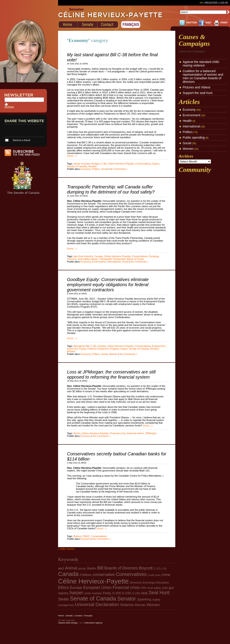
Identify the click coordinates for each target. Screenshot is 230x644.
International (114, 262)
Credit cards (154, 575)
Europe (76, 588)
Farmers (72, 259)
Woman (140, 605)
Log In (224, 3)
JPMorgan (151, 433)
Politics (96, 169)
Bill (87, 346)
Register (211, 3)
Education (162, 583)
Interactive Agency (93, 623)
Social (105, 169)
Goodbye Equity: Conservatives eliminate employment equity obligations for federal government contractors (108, 285)
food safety (83, 259)
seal (144, 593)
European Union (97, 588)
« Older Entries (66, 549)
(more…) (72, 156)
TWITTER (191, 23)
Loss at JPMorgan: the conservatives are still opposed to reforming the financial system (111, 374)
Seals (63, 599)
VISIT (208, 23)
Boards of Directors (121, 568)
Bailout (77, 536)
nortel (88, 593)
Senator (93, 166)
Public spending (194, 138)
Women (71, 351)
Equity (83, 349)
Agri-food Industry (83, 256)
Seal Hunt (159, 593)
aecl (61, 568)
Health (187, 121)
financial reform (135, 433)
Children (86, 575)
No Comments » (119, 169)
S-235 (126, 593)
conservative (104, 575)
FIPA (144, 588)
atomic (82, 569)
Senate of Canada (77, 166)
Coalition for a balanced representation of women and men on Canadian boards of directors (203, 76)
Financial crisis (118, 433)
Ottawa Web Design (68, 623)
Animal (71, 568)
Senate (69, 616)
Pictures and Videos (197, 87)
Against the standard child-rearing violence (201, 64)
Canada (98, 256)
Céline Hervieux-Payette (121, 164)
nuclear (97, 593)
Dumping (154, 256)
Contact (78, 616)
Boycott (146, 568)
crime (166, 575)
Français (88, 616)
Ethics (63, 588)
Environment (99, 262)
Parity (107, 593)
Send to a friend (21, 140)
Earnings (149, 583)
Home (61, 616)
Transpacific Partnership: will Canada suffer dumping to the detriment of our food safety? (111, 189)
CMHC (86, 536)
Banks (77, 433)
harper (156, 164)
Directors (136, 583)
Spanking (144, 599)
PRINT (224, 23)
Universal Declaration (97, 604)
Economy (86, 169)
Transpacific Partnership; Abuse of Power (121, 259)
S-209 (117, 593)
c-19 (163, 569)
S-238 (136, 593)
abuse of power (82, 164)
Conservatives (143, 164)
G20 (165, 588)
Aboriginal (79, 346)
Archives (9, 107)
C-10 (157, 569)
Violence (127, 605)
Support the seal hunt (198, 93)
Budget (95, 164)
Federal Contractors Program (103, 349)
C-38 (103, 164)
